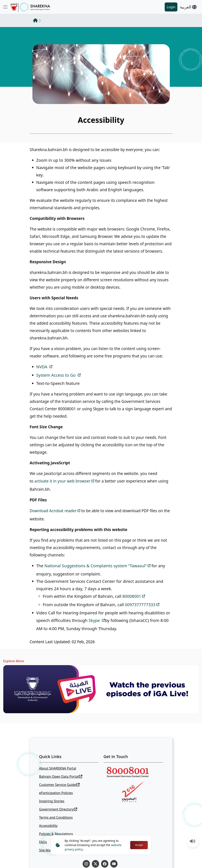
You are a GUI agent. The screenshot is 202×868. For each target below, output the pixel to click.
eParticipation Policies (56, 793)
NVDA (42, 367)
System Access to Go (56, 375)
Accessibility (48, 826)
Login (171, 7)
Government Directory (58, 809)
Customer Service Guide (59, 785)
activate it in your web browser (63, 481)
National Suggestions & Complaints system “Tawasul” (95, 566)
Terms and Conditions (56, 817)
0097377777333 (140, 605)
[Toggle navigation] (5, 7)
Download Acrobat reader (53, 511)
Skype (95, 620)
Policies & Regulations (56, 834)
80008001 (132, 596)
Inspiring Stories (52, 801)
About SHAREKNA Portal (58, 768)
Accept (139, 845)
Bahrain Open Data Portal (61, 776)
